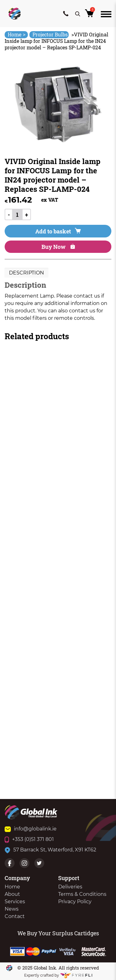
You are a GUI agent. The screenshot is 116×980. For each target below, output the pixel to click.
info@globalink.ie (31, 829)
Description (26, 273)
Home (17, 34)
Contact (15, 916)
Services (15, 902)
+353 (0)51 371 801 (29, 839)
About (12, 894)
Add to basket (58, 231)
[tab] (26, 273)
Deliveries (70, 887)
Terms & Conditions (82, 894)
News (12, 909)
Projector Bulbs (50, 34)
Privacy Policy (75, 902)
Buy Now (58, 247)
